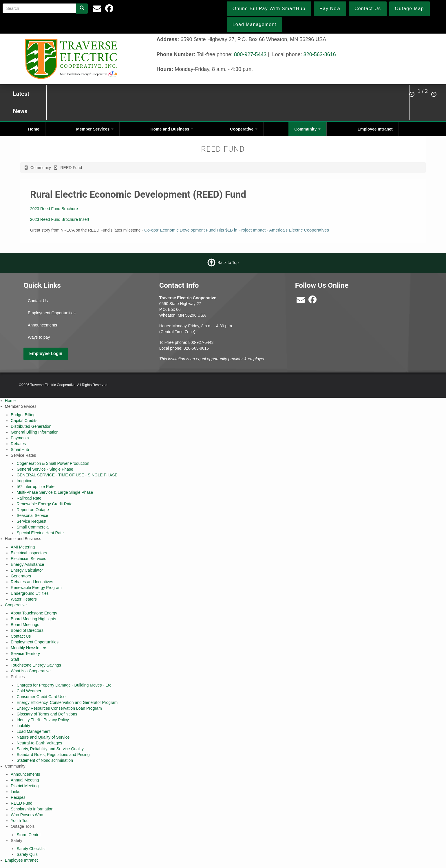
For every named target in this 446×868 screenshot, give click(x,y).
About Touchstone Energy (34, 613)
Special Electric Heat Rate (40, 533)
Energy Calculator (27, 570)
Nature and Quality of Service (43, 737)
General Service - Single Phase (45, 469)
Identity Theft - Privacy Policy (43, 720)
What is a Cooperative (31, 671)
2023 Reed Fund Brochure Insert (60, 219)
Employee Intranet (375, 129)
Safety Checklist (31, 849)
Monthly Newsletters (29, 648)
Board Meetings (25, 625)
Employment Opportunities (52, 313)
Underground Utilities (30, 593)
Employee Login (46, 354)
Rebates (18, 444)
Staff (15, 659)
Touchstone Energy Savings (36, 665)
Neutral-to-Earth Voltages (39, 743)
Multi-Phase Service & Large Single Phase (55, 492)
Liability (23, 726)
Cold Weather (29, 691)
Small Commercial (33, 527)
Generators (21, 576)
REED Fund (22, 803)
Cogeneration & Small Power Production (53, 463)
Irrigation (24, 481)
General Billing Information (35, 432)
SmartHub (20, 449)
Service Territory (25, 654)
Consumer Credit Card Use (41, 697)
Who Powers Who (27, 815)
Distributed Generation (31, 426)
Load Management (33, 731)
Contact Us (38, 301)
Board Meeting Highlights (33, 619)
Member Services (95, 129)
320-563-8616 (320, 54)
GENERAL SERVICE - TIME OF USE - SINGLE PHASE (67, 475)
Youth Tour (20, 821)
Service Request (31, 521)
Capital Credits (24, 421)
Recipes (18, 797)
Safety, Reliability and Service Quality (50, 749)
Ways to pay (39, 337)
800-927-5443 (250, 54)
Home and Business (172, 129)
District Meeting (25, 786)
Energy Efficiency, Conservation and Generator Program (67, 702)
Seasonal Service (32, 515)
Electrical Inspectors (29, 553)
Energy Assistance (27, 564)
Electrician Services (28, 559)
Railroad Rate (29, 498)
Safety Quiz (27, 854)
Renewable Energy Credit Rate (44, 504)
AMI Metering (23, 547)
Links (15, 792)
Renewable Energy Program (36, 588)
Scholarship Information (32, 809)
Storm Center (29, 835)
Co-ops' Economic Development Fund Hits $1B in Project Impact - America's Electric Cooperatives (237, 230)
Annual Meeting (25, 780)
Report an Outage (33, 510)
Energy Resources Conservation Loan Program (59, 708)
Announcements (42, 325)
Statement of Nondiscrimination (45, 760)
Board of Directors (27, 630)
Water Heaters (24, 599)
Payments (20, 438)
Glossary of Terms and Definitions (47, 714)
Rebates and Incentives (32, 582)
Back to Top (228, 262)
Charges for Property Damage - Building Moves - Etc (64, 685)
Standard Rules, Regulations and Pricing (53, 755)
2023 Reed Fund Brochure (54, 209)
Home (34, 129)
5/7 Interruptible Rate (35, 487)
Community (307, 129)
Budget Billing (23, 415)
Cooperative (244, 129)
